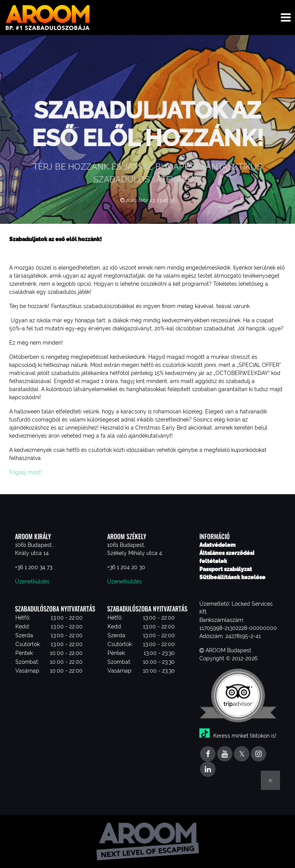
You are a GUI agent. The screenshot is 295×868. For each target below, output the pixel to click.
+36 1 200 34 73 (34, 567)
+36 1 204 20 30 (126, 567)
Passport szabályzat (226, 569)
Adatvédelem (217, 545)
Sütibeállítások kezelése (232, 577)
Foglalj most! (26, 472)
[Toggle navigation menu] (286, 17)
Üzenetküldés (32, 581)
